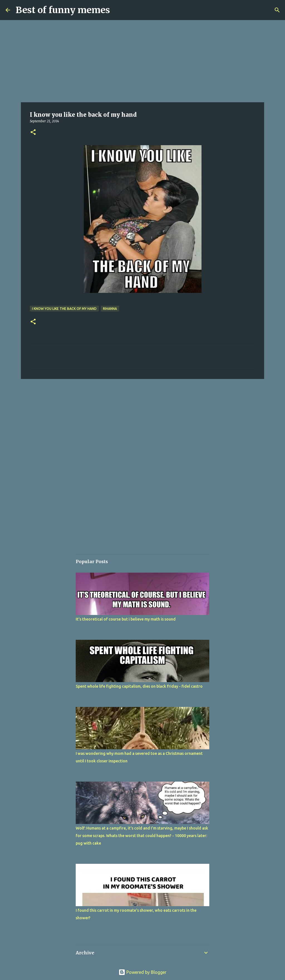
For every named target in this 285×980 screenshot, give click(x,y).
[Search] (277, 10)
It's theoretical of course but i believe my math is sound (126, 619)
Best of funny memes (63, 10)
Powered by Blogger (142, 972)
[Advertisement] (142, 61)
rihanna (110, 309)
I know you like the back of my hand (64, 309)
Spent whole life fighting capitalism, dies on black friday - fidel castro (139, 686)
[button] (33, 132)
